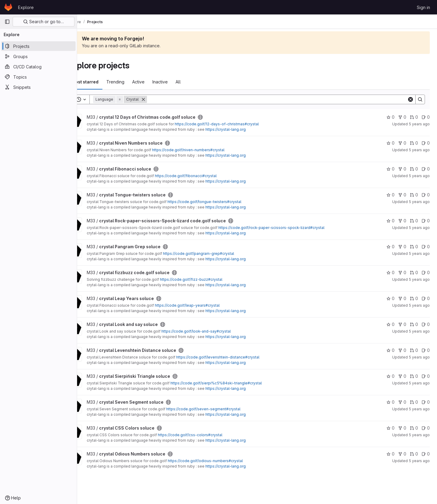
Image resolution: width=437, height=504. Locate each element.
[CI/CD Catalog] (38, 67)
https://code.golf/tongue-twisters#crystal (221, 202)
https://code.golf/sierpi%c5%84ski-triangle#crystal (233, 383)
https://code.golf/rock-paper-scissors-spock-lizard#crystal (288, 228)
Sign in (423, 7)
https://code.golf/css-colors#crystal (207, 435)
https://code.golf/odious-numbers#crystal (222, 461)
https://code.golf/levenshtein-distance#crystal (235, 357)
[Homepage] (8, 7)
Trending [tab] (132, 82)
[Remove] (160, 99)
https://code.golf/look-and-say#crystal (213, 331)
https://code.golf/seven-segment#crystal (220, 409)
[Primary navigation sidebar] (7, 22)
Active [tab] (155, 82)
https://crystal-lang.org (242, 129)
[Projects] (38, 46)
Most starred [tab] (102, 82)
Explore (26, 7)
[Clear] (410, 99)
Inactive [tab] (177, 82)
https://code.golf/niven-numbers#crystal (205, 150)
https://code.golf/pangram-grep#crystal (215, 254)
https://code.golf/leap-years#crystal (204, 305)
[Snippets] (38, 87)
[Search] (286, 99)
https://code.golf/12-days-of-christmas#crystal (234, 124)
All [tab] (195, 82)
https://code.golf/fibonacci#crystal (203, 176)
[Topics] (38, 77)
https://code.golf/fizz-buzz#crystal (208, 279)
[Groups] (38, 56)
